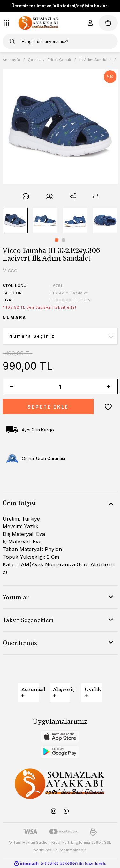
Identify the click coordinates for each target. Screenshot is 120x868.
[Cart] (108, 23)
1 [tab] (56, 240)
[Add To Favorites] (108, 407)
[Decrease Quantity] (12, 387)
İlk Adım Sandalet (71, 293)
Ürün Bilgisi (19, 503)
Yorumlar (16, 597)
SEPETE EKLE (48, 407)
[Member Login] (90, 23)
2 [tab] (64, 240)
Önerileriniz (20, 643)
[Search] (60, 41)
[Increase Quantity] (109, 387)
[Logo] (39, 23)
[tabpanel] (15, 220)
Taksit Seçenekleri (28, 620)
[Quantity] (60, 387)
